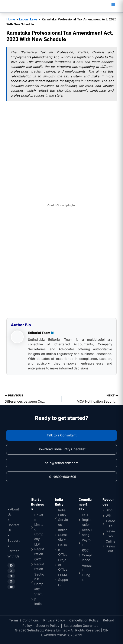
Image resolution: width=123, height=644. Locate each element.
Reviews (111, 534)
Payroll (87, 543)
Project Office (63, 565)
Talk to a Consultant (62, 435)
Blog (109, 510)
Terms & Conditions (24, 620)
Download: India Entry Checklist (61, 449)
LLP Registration (39, 549)
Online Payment (111, 546)
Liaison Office (63, 550)
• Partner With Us (13, 551)
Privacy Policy (54, 620)
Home (11, 19)
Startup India (39, 599)
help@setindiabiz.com (61, 463)
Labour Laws (28, 19)
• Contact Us (13, 525)
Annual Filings (87, 573)
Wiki (109, 516)
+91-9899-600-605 (62, 477)
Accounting (87, 532)
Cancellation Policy (84, 620)
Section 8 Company (39, 582)
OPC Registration (39, 564)
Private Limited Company (39, 527)
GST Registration (87, 520)
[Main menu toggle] (113, 5)
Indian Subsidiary (63, 535)
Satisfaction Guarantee (81, 626)
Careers (111, 523)
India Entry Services (63, 517)
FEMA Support (63, 580)
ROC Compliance (87, 555)
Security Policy (48, 626)
